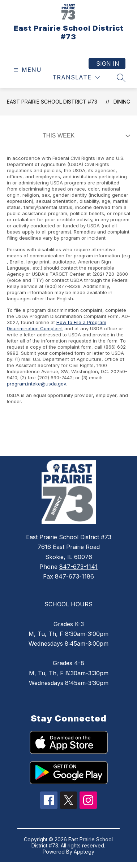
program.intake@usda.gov (36, 384)
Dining (122, 102)
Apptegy (84, 852)
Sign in (108, 64)
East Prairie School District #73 (52, 102)
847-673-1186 (74, 576)
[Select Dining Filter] (85, 136)
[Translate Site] (76, 77)
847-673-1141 (78, 567)
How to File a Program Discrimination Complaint (57, 325)
